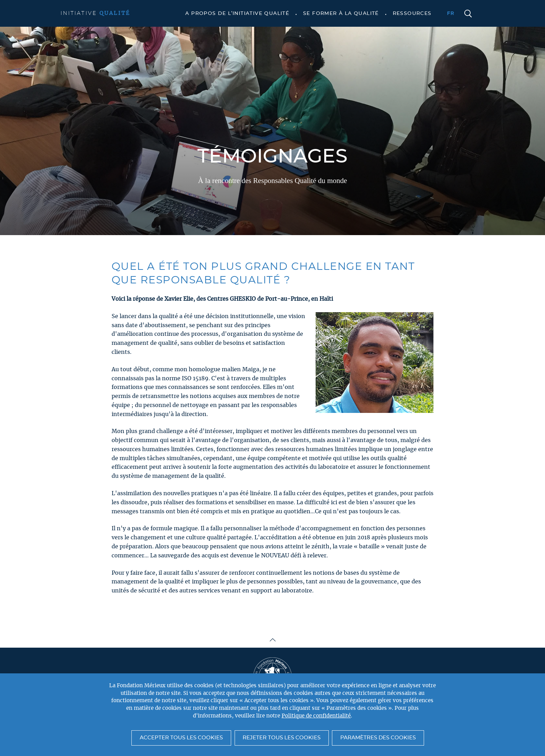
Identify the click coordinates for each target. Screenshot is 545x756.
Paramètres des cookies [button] (378, 738)
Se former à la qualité (341, 14)
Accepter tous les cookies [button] (181, 738)
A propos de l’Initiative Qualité (237, 14)
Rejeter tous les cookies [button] (282, 738)
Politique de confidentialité (316, 716)
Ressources (412, 14)
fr (451, 14)
